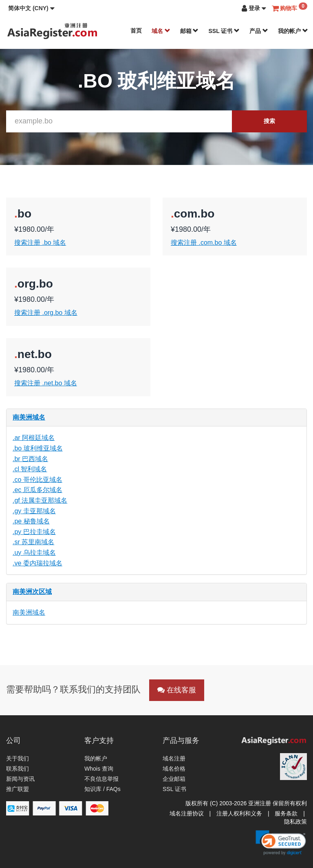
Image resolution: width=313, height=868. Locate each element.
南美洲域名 (29, 417)
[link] (281, 843)
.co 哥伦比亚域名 (37, 480)
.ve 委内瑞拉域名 (37, 563)
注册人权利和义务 (239, 813)
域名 (161, 31)
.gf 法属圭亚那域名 (40, 500)
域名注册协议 (187, 813)
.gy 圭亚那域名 (34, 511)
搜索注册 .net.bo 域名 (46, 383)
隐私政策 (295, 822)
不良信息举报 (101, 779)
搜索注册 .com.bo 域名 (204, 243)
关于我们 (18, 758)
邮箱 (190, 31)
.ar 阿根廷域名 (34, 438)
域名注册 (174, 758)
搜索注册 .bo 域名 (40, 243)
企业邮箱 (174, 779)
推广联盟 (18, 789)
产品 (259, 31)
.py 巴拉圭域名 (34, 532)
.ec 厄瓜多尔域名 (37, 490)
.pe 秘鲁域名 (31, 521)
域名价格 (174, 769)
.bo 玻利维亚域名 (38, 448)
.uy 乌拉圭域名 (34, 553)
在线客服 (177, 690)
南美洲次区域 (32, 592)
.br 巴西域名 (30, 459)
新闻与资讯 (20, 779)
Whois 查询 (99, 769)
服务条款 (286, 813)
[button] (31, 8)
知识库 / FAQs (102, 789)
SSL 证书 (224, 31)
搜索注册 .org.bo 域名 (46, 313)
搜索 (269, 121)
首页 (136, 31)
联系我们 (18, 769)
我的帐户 (293, 31)
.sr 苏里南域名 (33, 542)
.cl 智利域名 (30, 469)
